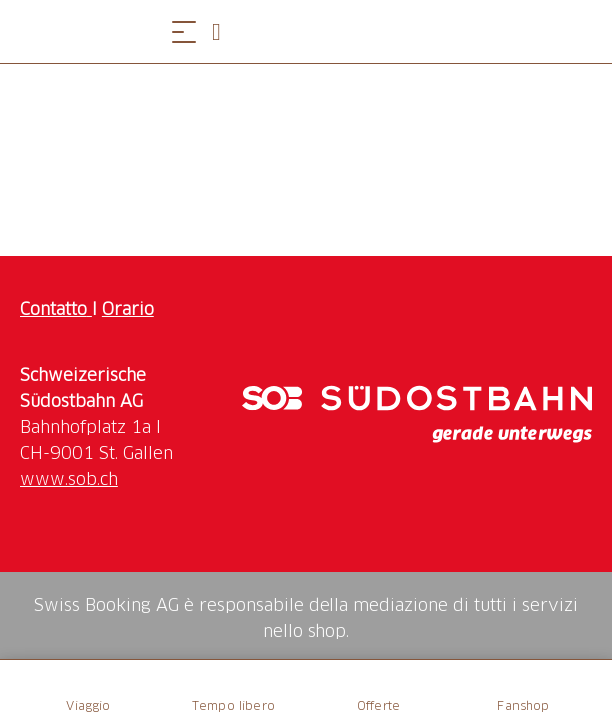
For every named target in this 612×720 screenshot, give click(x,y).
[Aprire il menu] (184, 31)
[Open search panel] (224, 31)
